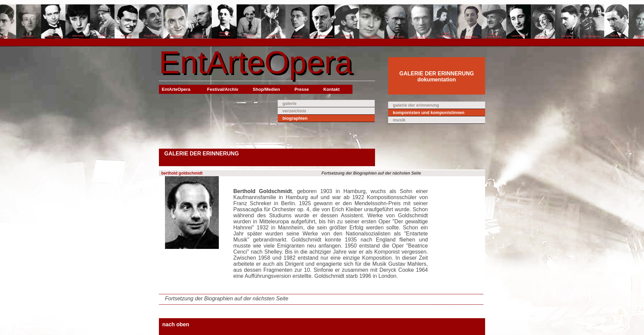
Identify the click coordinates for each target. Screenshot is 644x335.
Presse (302, 89)
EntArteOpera (256, 62)
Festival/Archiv (223, 89)
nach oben (176, 324)
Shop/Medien (266, 89)
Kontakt (331, 89)
